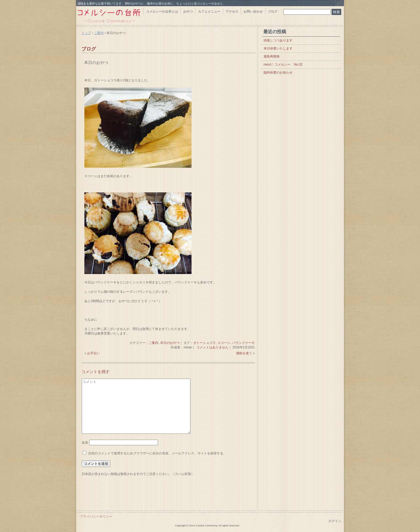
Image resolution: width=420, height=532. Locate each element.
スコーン (224, 343)
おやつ (188, 12)
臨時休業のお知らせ (278, 73)
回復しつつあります (278, 40)
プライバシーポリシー (96, 516)
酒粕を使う (244, 353)
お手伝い (93, 353)
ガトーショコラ (204, 343)
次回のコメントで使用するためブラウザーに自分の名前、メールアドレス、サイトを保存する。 (157, 453)
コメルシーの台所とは (162, 12)
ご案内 (153, 343)
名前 (85, 443)
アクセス (232, 12)
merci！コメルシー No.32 (283, 64)
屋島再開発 (272, 56)
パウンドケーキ (243, 343)
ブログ (273, 12)
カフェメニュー (209, 12)
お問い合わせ (253, 12)
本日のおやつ (96, 62)
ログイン (335, 521)
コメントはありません (212, 347)
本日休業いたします (278, 48)
